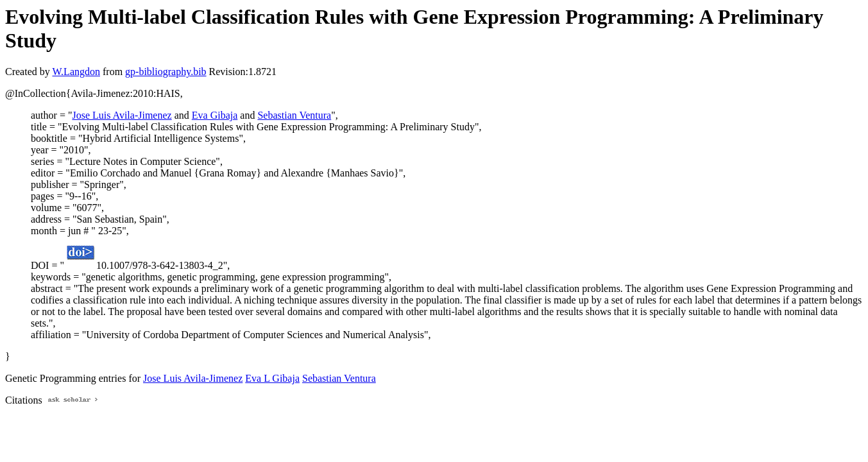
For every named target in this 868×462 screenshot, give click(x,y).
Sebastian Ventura (294, 115)
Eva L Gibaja (272, 378)
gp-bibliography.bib (166, 72)
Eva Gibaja (215, 115)
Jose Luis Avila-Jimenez (122, 115)
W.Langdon (76, 72)
